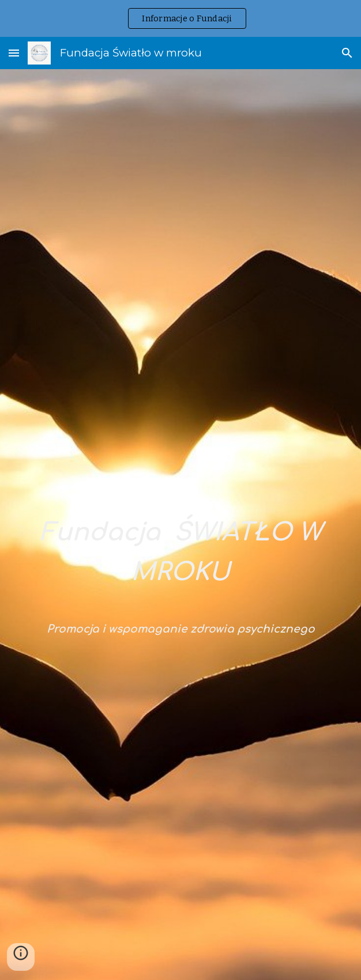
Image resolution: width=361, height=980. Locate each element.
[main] (180, 535)
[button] (14, 53)
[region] (180, 18)
